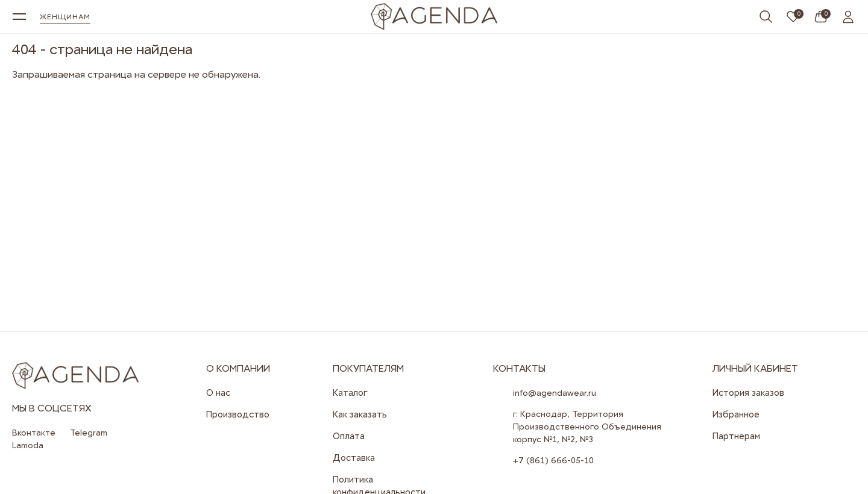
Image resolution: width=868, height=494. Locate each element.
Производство (238, 414)
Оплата (349, 436)
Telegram (89, 433)
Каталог (350, 393)
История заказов (748, 393)
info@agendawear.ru (555, 393)
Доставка (354, 458)
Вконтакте (34, 433)
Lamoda (28, 445)
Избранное (736, 414)
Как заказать (360, 414)
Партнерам (736, 436)
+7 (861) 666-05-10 (553, 460)
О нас (218, 393)
